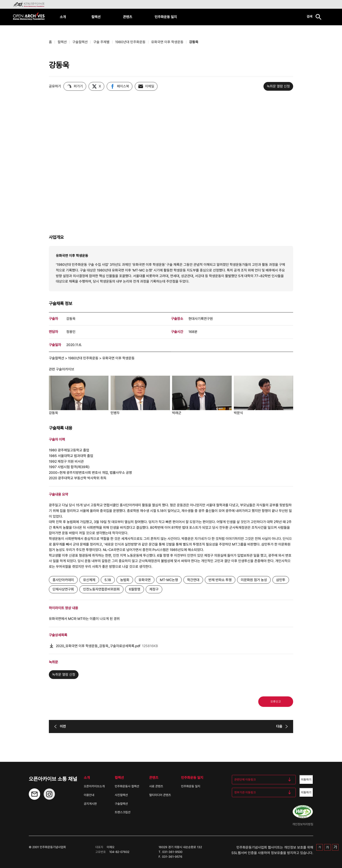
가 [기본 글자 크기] (320, 847)
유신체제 (89, 580)
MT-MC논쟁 (169, 580)
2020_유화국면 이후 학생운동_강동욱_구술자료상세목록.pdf (103, 646)
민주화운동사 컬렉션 (127, 786)
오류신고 (276, 701)
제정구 (154, 589)
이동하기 (306, 779)
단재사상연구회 (63, 589)
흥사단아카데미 (63, 580)
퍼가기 (75, 86)
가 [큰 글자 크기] (335, 847)
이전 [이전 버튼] (59, 726)
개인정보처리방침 (303, 824)
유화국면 (145, 580)
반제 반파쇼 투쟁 (220, 580)
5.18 (108, 580)
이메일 (146, 86)
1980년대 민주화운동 (130, 42)
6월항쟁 (135, 589)
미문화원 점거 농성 (254, 580)
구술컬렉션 (80, 42)
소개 (63, 17)
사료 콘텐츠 (156, 786)
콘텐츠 (128, 17)
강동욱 (194, 42)
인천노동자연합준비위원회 (101, 589)
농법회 (125, 580)
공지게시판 (90, 804)
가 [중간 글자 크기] (327, 847)
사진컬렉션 (121, 795)
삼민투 (281, 580)
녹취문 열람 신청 (278, 86)
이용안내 (89, 795)
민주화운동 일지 (166, 17)
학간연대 (193, 580)
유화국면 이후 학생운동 (167, 42)
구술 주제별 (101, 42)
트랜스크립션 (123, 812)
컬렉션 (96, 17)
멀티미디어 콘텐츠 (160, 795)
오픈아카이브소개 (94, 786)
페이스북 (120, 86)
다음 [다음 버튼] (283, 726)
